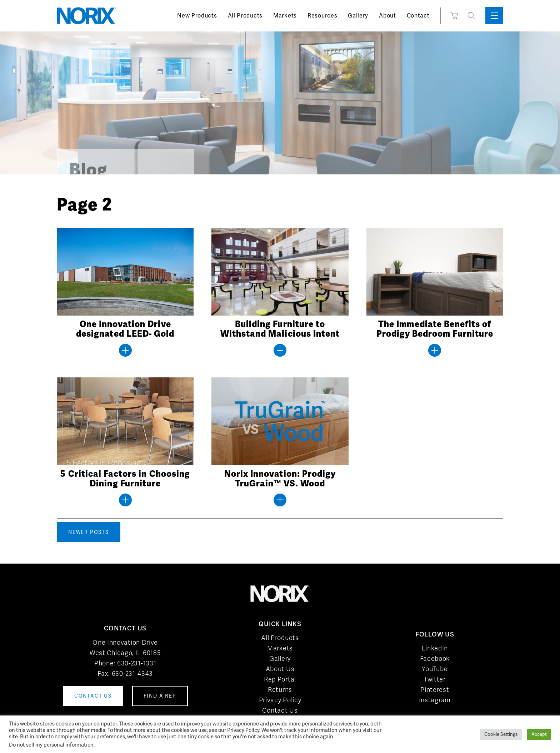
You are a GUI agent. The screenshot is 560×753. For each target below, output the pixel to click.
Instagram (435, 700)
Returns (280, 690)
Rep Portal (280, 679)
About (387, 16)
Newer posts (89, 532)
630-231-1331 (137, 663)
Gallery (358, 16)
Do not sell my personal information (51, 745)
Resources (322, 16)
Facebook (435, 658)
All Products (245, 16)
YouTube (435, 669)
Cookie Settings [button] (501, 734)
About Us (280, 669)
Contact (418, 16)
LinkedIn (435, 648)
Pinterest (435, 690)
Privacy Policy (280, 700)
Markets (285, 16)
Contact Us (280, 710)
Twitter (435, 679)
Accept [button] (539, 734)
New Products (197, 16)
